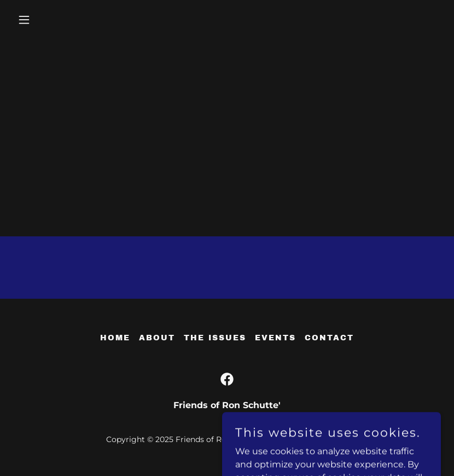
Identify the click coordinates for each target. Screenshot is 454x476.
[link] (227, 379)
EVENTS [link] (275, 338)
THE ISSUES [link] (215, 338)
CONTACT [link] (329, 338)
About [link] (157, 338)
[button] (45, 20)
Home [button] (115, 338)
